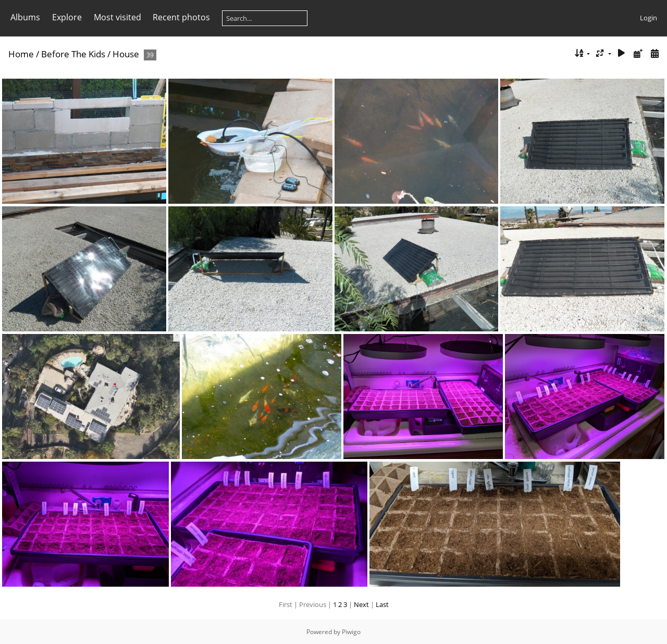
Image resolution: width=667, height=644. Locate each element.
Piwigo (351, 632)
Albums (25, 17)
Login (649, 18)
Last (382, 604)
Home (21, 54)
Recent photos (181, 17)
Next (361, 604)
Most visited (118, 17)
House (126, 54)
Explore (67, 17)
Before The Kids (73, 54)
